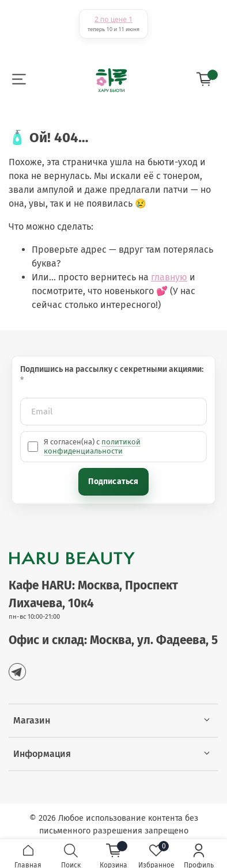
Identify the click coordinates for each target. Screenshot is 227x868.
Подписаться (113, 481)
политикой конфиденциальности (92, 446)
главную (169, 277)
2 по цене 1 (113, 19)
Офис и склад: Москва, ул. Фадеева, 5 (113, 640)
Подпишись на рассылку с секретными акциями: (113, 369)
